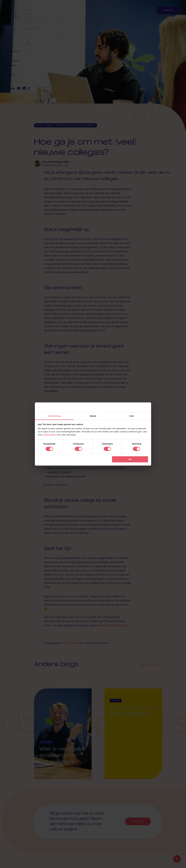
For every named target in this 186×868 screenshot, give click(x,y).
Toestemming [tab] (54, 416)
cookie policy (49, 435)
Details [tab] (93, 416)
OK (130, 459)
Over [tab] (132, 416)
